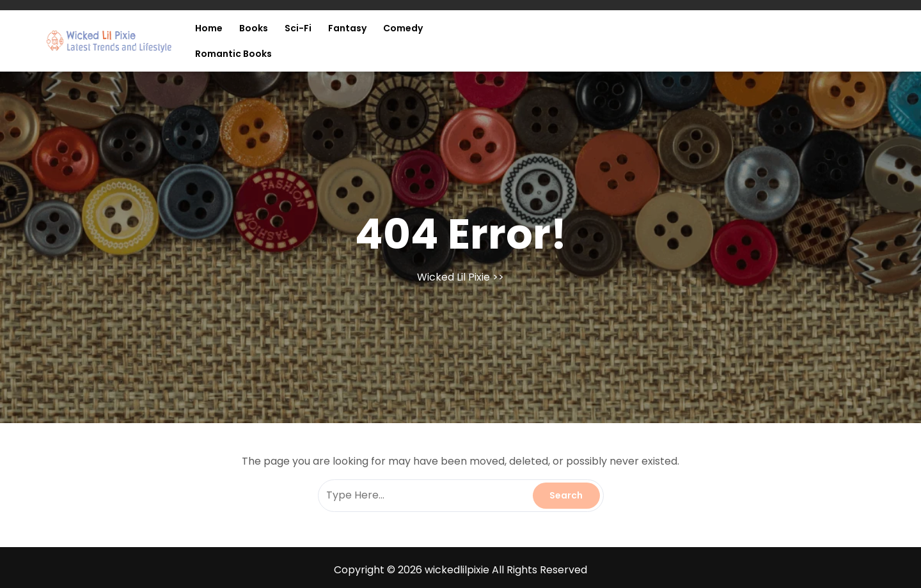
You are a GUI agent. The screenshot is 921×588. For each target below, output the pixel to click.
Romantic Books (233, 54)
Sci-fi (298, 28)
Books (254, 28)
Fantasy (347, 28)
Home (209, 28)
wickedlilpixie (457, 570)
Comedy (403, 28)
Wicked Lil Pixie (453, 277)
